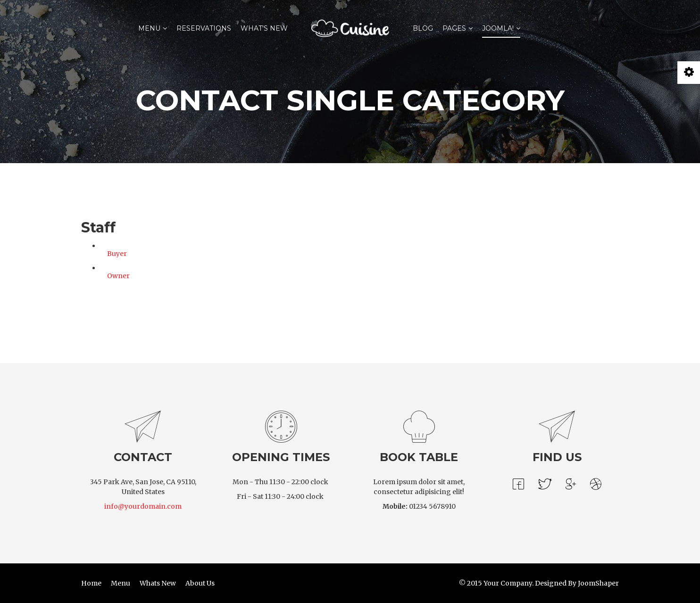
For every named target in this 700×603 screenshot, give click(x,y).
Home (91, 583)
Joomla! (498, 28)
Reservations (204, 28)
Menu (149, 28)
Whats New (158, 583)
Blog (423, 28)
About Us (200, 583)
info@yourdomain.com (143, 506)
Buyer (117, 254)
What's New (264, 28)
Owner (118, 276)
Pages (454, 28)
